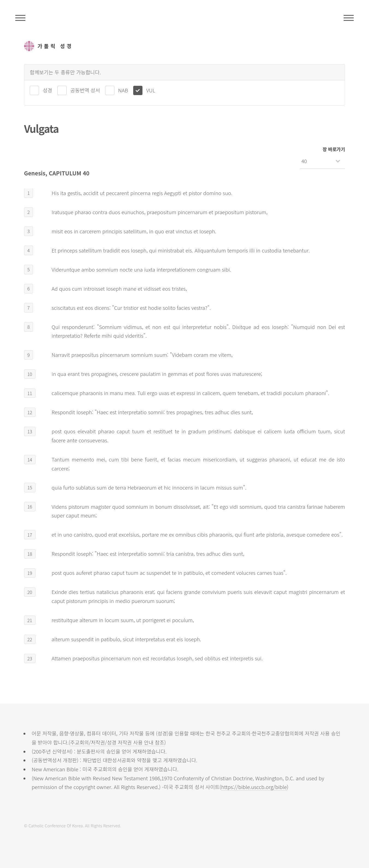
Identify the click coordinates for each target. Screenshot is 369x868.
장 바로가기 (334, 149)
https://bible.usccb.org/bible (254, 787)
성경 (47, 90)
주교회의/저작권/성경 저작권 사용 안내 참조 (117, 742)
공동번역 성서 (85, 90)
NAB (123, 90)
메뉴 (349, 18)
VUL (151, 90)
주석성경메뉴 (20, 18)
